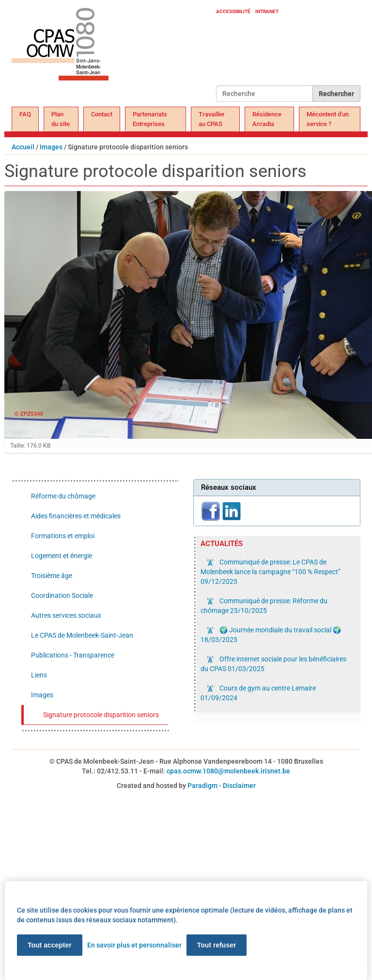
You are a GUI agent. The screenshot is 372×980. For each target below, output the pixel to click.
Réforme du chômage (63, 496)
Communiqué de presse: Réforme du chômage (264, 606)
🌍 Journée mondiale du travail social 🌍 (271, 635)
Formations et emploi (63, 536)
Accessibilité (233, 11)
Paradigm (202, 786)
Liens (39, 675)
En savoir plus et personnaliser (134, 945)
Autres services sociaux (66, 615)
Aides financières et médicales (76, 516)
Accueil (23, 147)
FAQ (25, 114)
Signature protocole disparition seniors (101, 715)
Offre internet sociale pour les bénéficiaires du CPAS (273, 664)
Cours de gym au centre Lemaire (258, 693)
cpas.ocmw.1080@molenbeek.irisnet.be (228, 771)
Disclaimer (239, 786)
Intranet (267, 11)
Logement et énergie (62, 556)
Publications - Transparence (73, 655)
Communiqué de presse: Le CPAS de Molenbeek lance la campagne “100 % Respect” (271, 572)
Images (51, 147)
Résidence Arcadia (267, 119)
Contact (102, 114)
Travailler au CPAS (212, 119)
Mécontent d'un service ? (328, 119)
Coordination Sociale (62, 595)
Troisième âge (52, 576)
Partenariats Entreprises (150, 119)
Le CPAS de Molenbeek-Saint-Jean (82, 635)
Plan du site (61, 119)
